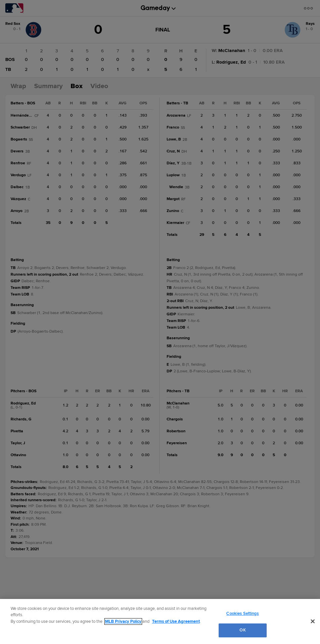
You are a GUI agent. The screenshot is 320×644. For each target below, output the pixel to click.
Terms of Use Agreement (176, 621)
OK (242, 630)
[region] (160, 621)
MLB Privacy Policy (123, 621)
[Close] (313, 621)
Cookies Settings (242, 614)
